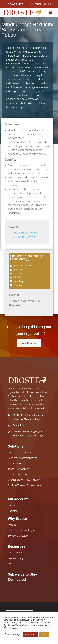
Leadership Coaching (20, 452)
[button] (51, 13)
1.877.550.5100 (15, 4)
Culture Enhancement (20, 475)
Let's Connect (29, 343)
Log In (11, 505)
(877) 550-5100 (35, 432)
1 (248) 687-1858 (35, 436)
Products (13, 564)
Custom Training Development (25, 485)
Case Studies (15, 553)
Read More (10, 639)
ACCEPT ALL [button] (30, 634)
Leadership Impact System (23, 530)
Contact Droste (43, 4)
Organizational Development (24, 480)
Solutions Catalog (18, 536)
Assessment (15, 463)
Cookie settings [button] (12, 634)
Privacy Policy (16, 558)
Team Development (19, 469)
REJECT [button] (44, 634)
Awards (12, 525)
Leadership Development (22, 458)
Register (12, 511)
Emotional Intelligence (25, 233)
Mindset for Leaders (24, 237)
